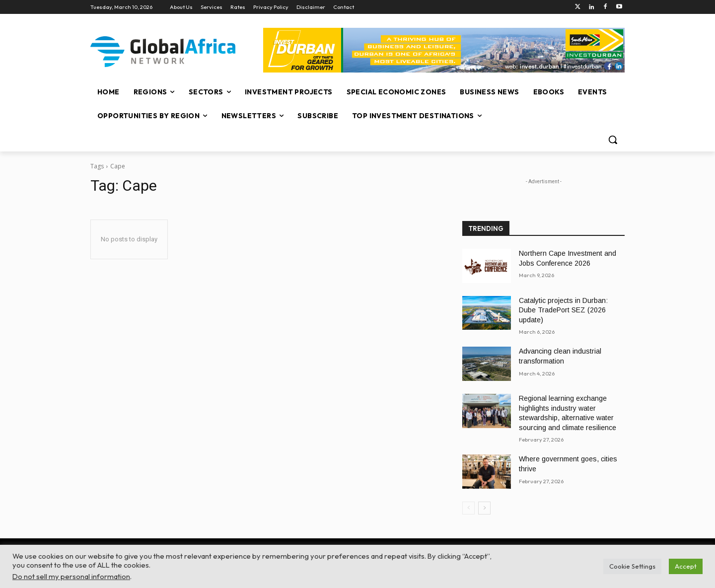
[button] (613, 140)
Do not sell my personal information (71, 576)
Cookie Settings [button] (632, 566)
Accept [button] (686, 566)
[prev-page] (468, 508)
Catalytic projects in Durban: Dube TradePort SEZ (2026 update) (563, 310)
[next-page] (484, 508)
